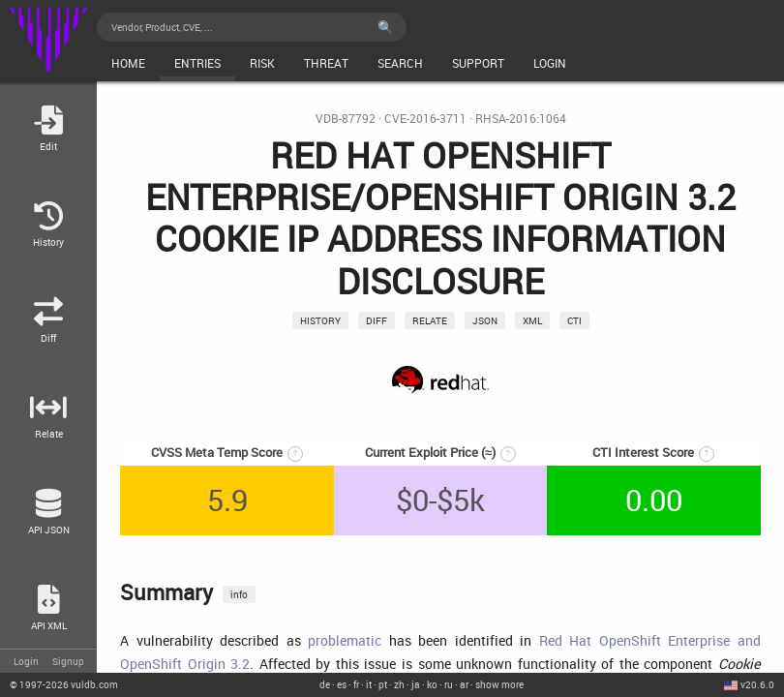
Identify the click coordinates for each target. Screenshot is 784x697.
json (485, 320)
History (320, 320)
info (239, 594)
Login (26, 661)
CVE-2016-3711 (425, 119)
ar (464, 684)
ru (449, 684)
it (369, 684)
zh (399, 684)
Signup (68, 661)
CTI (574, 320)
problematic (345, 640)
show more (499, 684)
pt (383, 684)
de (325, 684)
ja (416, 684)
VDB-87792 (346, 119)
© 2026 (64, 684)
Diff (377, 320)
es (342, 684)
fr (356, 684)
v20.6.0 (757, 684)
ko (432, 684)
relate (430, 320)
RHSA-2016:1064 (521, 119)
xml (532, 320)
